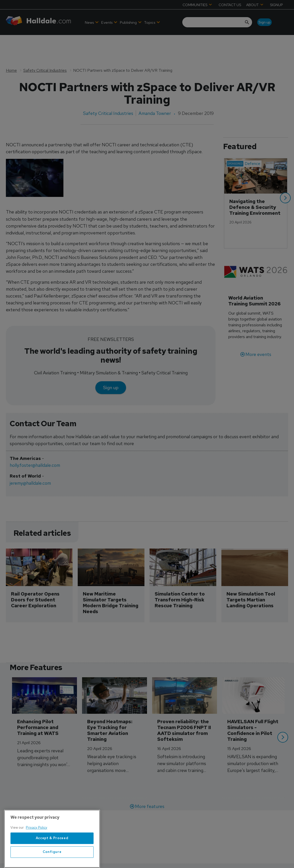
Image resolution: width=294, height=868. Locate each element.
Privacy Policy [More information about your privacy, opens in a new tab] (37, 844)
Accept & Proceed (52, 855)
